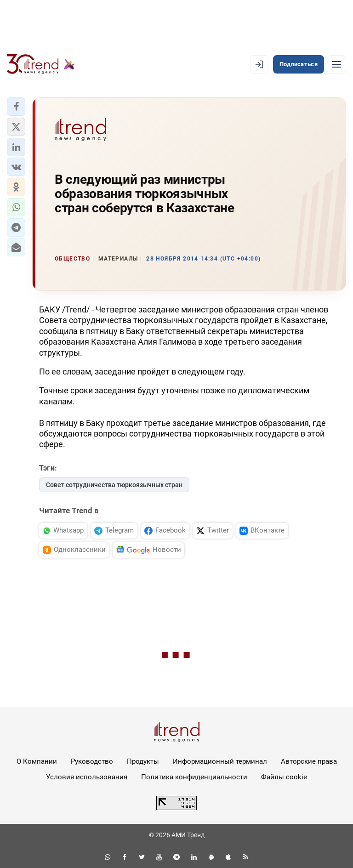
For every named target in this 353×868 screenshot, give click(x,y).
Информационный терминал (220, 761)
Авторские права (309, 761)
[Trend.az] (41, 64)
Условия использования (87, 777)
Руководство (92, 761)
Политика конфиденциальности (194, 777)
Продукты (143, 761)
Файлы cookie (284, 777)
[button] (16, 107)
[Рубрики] (336, 64)
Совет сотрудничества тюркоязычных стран (114, 485)
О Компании (37, 761)
